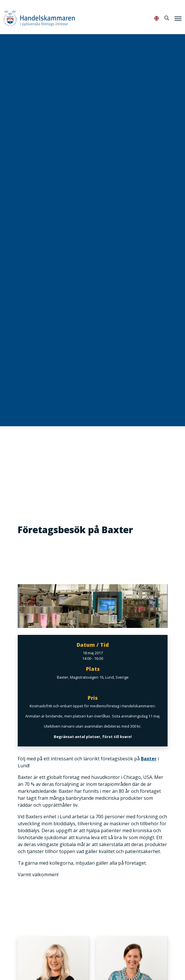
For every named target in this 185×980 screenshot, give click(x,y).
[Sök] (167, 18)
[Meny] (178, 18)
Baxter (149, 759)
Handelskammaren (39, 18)
